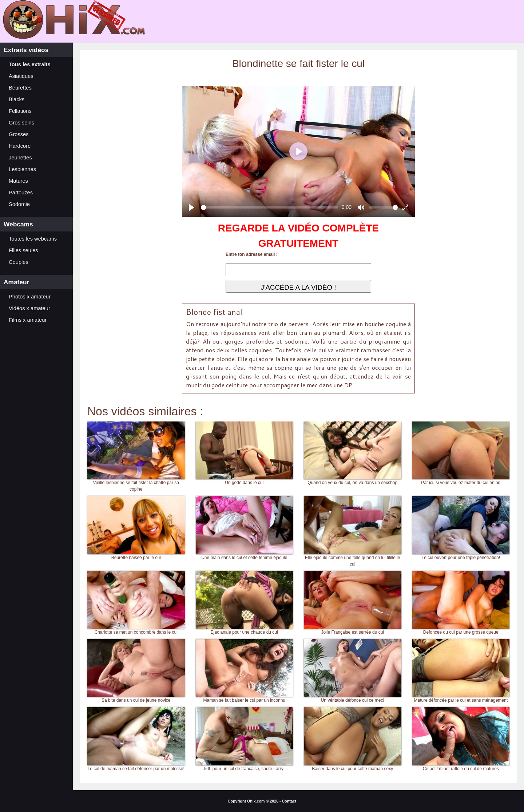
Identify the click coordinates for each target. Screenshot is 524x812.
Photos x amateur (30, 297)
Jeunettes (20, 158)
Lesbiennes (22, 169)
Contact (289, 801)
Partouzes (21, 193)
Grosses (19, 134)
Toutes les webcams (33, 239)
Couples (19, 262)
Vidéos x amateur (29, 308)
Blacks (17, 99)
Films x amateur (28, 320)
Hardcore (20, 146)
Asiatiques (21, 76)
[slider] (269, 207)
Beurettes (20, 88)
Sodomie (19, 204)
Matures (18, 181)
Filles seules (23, 250)
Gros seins (21, 123)
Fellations (20, 111)
